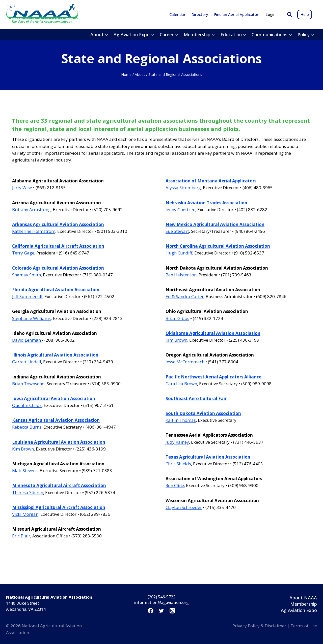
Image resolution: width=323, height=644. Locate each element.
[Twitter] (161, 611)
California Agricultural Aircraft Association (58, 246)
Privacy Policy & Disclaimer (259, 626)
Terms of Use (304, 626)
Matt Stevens (25, 471)
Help (305, 14)
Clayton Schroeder (184, 507)
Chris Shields (178, 464)
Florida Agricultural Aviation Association (56, 290)
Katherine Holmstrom (34, 231)
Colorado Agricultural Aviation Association (58, 268)
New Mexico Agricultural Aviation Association (215, 224)
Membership (304, 604)
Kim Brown (23, 449)
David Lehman (27, 340)
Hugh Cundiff (179, 253)
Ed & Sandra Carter (185, 296)
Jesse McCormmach (185, 362)
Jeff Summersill (27, 296)
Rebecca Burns (27, 427)
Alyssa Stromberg (183, 188)
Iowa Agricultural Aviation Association (54, 398)
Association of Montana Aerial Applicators (211, 181)
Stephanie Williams (31, 318)
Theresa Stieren (28, 492)
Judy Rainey (177, 442)
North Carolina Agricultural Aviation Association (218, 246)
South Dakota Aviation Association (203, 413)
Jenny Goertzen (180, 210)
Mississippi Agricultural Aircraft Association (59, 507)
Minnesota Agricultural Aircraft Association (59, 485)
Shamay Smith (26, 275)
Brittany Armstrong (31, 210)
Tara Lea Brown (181, 384)
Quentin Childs (27, 405)
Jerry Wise (22, 188)
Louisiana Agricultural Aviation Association (59, 442)
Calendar (177, 14)
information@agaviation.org (161, 602)
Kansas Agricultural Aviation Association (56, 420)
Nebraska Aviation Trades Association (206, 203)
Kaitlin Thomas (181, 420)
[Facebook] (151, 611)
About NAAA (303, 598)
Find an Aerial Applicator (236, 14)
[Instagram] (172, 611)
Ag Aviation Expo (299, 610)
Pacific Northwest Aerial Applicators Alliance (213, 377)
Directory (200, 14)
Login (271, 14)
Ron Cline (175, 485)
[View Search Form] (290, 14)
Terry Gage (23, 253)
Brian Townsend (28, 384)
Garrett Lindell (27, 362)
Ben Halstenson (181, 275)
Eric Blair (21, 536)
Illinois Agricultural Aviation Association (55, 355)
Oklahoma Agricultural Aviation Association (213, 333)
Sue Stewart (177, 231)
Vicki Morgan (25, 514)
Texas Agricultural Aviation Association (208, 457)
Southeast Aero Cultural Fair (196, 398)
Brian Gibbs (177, 318)
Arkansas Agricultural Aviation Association (58, 224)
